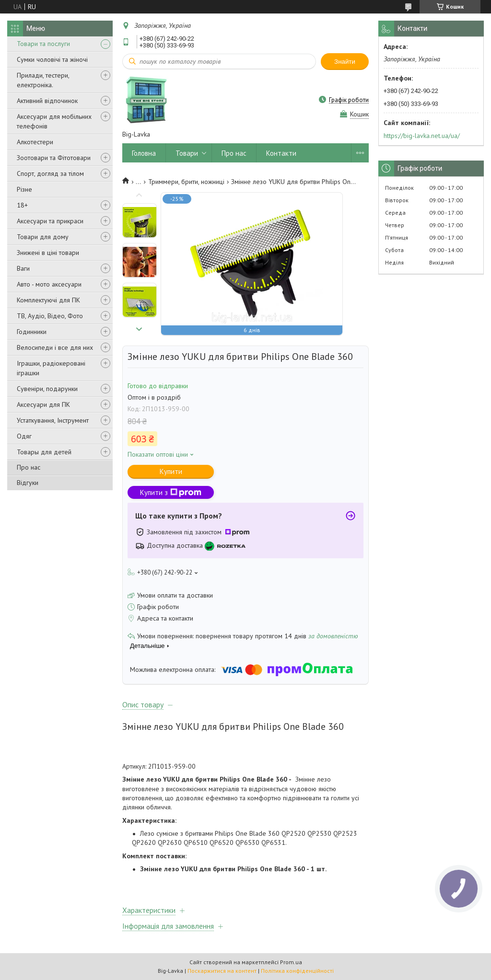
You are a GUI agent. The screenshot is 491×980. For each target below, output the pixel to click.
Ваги (23, 268)
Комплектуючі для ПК (48, 300)
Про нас (29, 467)
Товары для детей (44, 452)
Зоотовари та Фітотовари (54, 158)
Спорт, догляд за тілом (50, 173)
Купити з (171, 492)
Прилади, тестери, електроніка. (43, 80)
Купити (171, 471)
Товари (187, 153)
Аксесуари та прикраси (50, 221)
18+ (22, 205)
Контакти (281, 153)
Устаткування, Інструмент (53, 420)
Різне (24, 189)
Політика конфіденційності (297, 971)
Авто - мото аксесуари (49, 284)
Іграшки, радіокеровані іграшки (51, 368)
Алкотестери (35, 142)
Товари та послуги (43, 44)
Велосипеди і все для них (55, 347)
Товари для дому (43, 237)
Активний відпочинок (47, 101)
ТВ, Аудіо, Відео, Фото (50, 316)
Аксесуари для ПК (43, 404)
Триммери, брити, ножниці (186, 182)
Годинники (32, 332)
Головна (144, 153)
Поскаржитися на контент (222, 971)
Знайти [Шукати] (345, 62)
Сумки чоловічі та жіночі (52, 59)
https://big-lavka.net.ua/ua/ (422, 136)
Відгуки (28, 483)
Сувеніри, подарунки (47, 389)
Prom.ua (291, 962)
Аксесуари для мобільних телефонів (54, 121)
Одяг (24, 436)
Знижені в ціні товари (48, 253)
